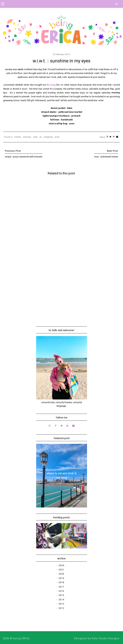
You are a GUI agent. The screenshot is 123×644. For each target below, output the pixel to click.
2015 (61, 595)
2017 (61, 587)
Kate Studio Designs (106, 638)
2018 (61, 582)
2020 (61, 574)
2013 (61, 604)
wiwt (57, 137)
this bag (51, 85)
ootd (35, 137)
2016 (61, 591)
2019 (61, 578)
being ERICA (21, 638)
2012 (61, 608)
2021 (61, 570)
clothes (18, 137)
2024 (61, 565)
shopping (48, 137)
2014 (61, 600)
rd (41, 137)
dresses (27, 137)
